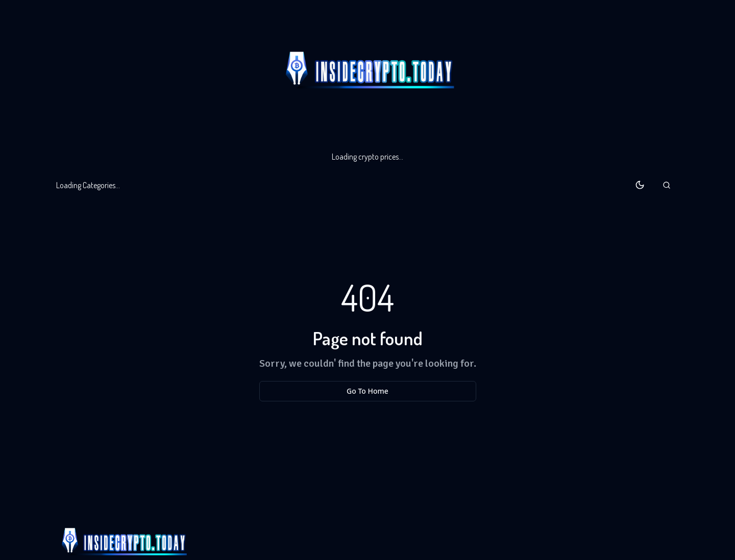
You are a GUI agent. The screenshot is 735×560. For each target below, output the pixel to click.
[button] (667, 185)
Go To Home (367, 391)
